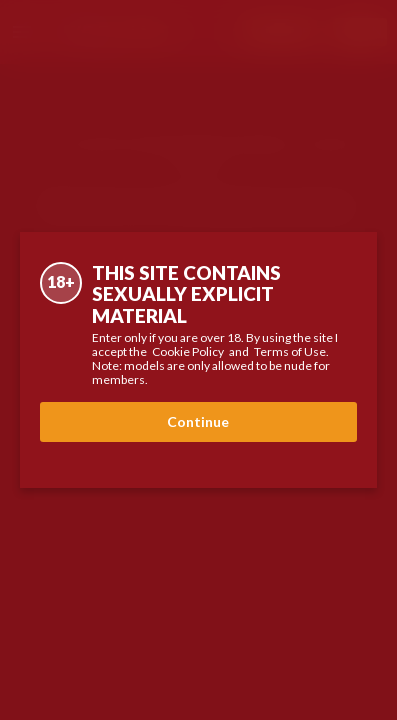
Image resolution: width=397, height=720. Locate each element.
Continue (198, 421)
